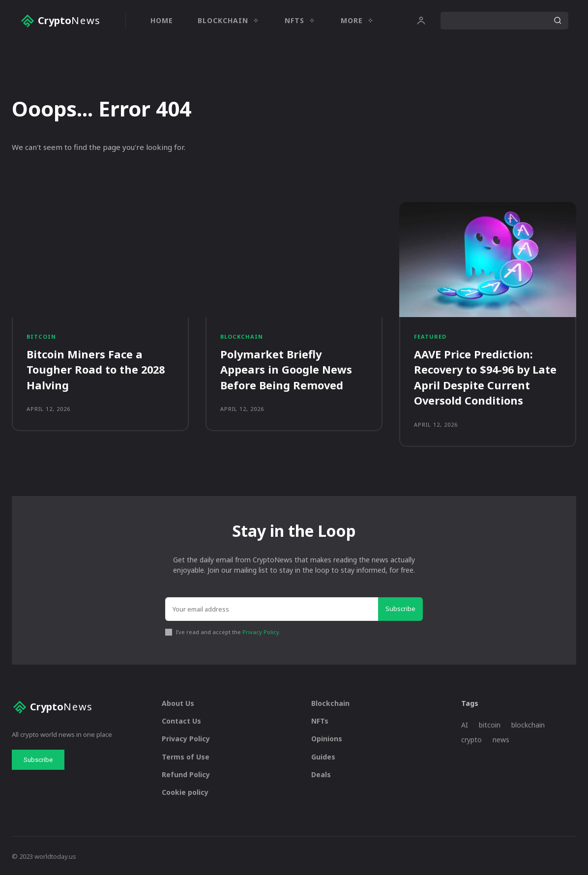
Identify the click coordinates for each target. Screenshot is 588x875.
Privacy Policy (261, 630)
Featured (430, 336)
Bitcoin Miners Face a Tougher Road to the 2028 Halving (97, 369)
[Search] (558, 21)
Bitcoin (41, 336)
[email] (272, 607)
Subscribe (400, 607)
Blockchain (242, 336)
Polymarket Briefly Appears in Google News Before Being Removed (286, 369)
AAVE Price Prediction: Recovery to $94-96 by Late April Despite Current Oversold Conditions (487, 377)
